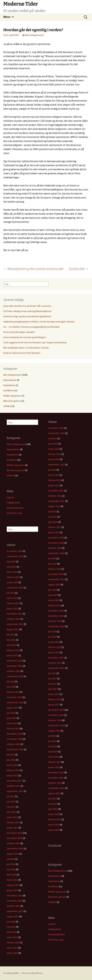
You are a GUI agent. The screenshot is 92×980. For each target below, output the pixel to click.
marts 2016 (54, 757)
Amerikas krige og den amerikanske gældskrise (27, 316)
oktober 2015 (55, 783)
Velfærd (7, 406)
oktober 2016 (55, 720)
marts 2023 (54, 449)
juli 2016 (52, 736)
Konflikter (8, 390)
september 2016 (56, 725)
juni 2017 (52, 678)
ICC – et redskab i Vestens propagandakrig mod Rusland (31, 327)
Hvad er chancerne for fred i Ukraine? (22, 353)
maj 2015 (53, 804)
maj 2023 (53, 438)
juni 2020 (52, 564)
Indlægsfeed (13, 503)
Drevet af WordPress (32, 973)
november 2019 (56, 574)
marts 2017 (54, 694)
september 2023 (56, 433)
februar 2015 (55, 819)
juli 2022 (52, 470)
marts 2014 (54, 825)
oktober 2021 (55, 496)
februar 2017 (55, 699)
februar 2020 (55, 569)
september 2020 (56, 553)
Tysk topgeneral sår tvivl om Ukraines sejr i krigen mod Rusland (35, 342)
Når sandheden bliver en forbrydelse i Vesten (26, 348)
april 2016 (53, 752)
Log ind (10, 497)
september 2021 (56, 501)
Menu (7, 17)
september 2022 (56, 464)
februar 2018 (55, 647)
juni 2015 (52, 799)
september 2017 (56, 668)
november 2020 (56, 543)
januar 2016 (54, 767)
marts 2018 (54, 642)
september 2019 (56, 579)
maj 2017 (53, 684)
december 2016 (56, 710)
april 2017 (53, 689)
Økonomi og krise (12, 401)
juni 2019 (52, 590)
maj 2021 (53, 517)
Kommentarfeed (15, 508)
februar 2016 (55, 762)
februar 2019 (55, 605)
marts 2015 (54, 814)
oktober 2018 (55, 621)
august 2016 (54, 731)
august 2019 (54, 585)
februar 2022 (55, 480)
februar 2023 (55, 454)
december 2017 (56, 658)
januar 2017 (54, 705)
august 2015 (54, 793)
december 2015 (56, 772)
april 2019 (53, 595)
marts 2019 (54, 600)
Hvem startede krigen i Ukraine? (19, 332)
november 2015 (56, 778)
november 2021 (56, 491)
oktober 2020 (55, 548)
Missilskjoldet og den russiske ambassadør (33, 269)
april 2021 (53, 522)
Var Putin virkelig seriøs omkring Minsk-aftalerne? (28, 311)
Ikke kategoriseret (34, 35)
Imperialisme (10, 380)
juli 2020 (52, 558)
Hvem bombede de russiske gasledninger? (25, 337)
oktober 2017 (55, 663)
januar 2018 (54, 652)
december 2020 (56, 538)
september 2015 (56, 788)
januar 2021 (54, 532)
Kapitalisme (9, 385)
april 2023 (53, 444)
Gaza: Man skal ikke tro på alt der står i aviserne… (28, 306)
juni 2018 (52, 637)
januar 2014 (54, 830)
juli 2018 (52, 632)
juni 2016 (52, 741)
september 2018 (56, 626)
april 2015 (53, 809)
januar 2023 (54, 459)
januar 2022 (54, 485)
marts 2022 (54, 475)
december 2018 (56, 611)
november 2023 (56, 428)
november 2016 (56, 715)
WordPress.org (14, 513)
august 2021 (54, 506)
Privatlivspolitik (11, 973)
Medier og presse (12, 396)
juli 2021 (52, 511)
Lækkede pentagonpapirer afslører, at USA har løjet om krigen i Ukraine (39, 322)
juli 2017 (52, 673)
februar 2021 (55, 527)
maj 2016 (53, 746)
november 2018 (56, 616)
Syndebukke (79, 269)
